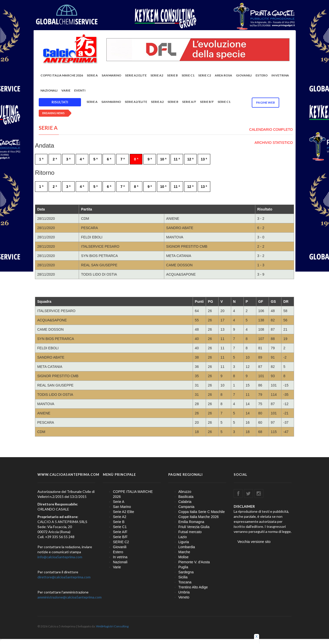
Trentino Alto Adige (193, 587)
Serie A (92, 75)
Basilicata (186, 497)
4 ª (82, 159)
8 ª (136, 159)
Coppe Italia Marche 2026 (198, 517)
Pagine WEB (265, 102)
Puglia (183, 567)
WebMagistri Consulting (112, 626)
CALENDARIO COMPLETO (271, 130)
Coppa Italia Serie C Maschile (201, 512)
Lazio (182, 537)
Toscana (185, 582)
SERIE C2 (205, 75)
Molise (183, 557)
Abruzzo (185, 492)
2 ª (55, 159)
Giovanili (244, 75)
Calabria (185, 502)
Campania (186, 507)
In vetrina (280, 75)
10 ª (163, 159)
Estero (262, 75)
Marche (184, 552)
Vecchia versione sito (254, 542)
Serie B (172, 75)
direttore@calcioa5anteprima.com (64, 577)
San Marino (111, 75)
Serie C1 (188, 75)
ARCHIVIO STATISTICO (274, 143)
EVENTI (80, 90)
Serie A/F (189, 102)
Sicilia (183, 577)
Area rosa (223, 75)
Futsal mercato (190, 532)
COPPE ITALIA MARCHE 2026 (62, 75)
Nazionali (49, 90)
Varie (66, 90)
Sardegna (186, 572)
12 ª (190, 159)
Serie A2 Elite (136, 75)
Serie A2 (157, 75)
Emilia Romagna (191, 522)
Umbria (184, 592)
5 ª (95, 159)
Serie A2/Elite (136, 102)
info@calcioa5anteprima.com (60, 557)
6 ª (109, 159)
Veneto (184, 597)
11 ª (177, 159)
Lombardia (187, 547)
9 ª (150, 159)
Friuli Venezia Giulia (194, 527)
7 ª (123, 159)
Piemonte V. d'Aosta (194, 562)
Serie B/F (207, 102)
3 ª (68, 159)
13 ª (204, 159)
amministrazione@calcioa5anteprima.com (70, 597)
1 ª (41, 159)
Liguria (184, 542)
